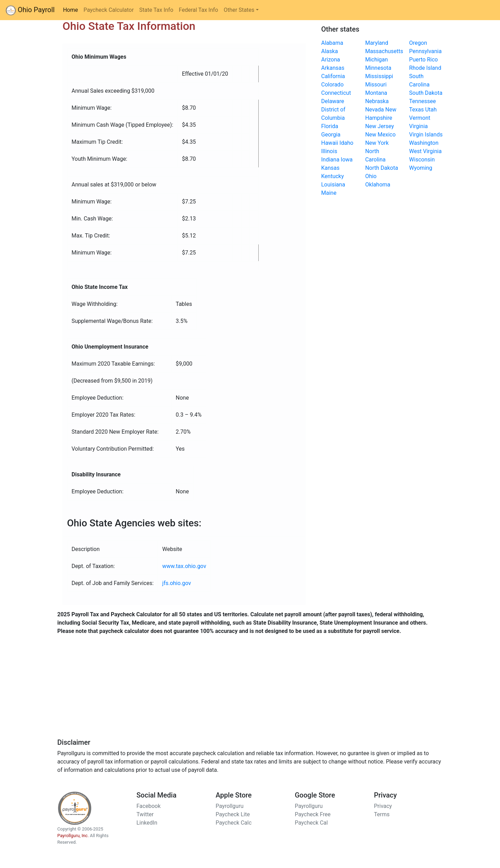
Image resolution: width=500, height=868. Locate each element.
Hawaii (330, 143)
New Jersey (380, 126)
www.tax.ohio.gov (184, 566)
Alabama (332, 43)
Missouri (376, 85)
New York (377, 143)
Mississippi (379, 76)
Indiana (330, 160)
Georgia (331, 135)
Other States (239, 10)
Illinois (329, 151)
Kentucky (332, 176)
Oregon (418, 43)
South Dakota (426, 93)
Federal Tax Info (198, 10)
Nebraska (377, 101)
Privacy (383, 806)
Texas (416, 110)
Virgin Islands (426, 135)
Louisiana (333, 185)
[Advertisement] (250, 690)
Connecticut (336, 93)
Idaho (347, 143)
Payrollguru (230, 806)
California (333, 76)
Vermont (420, 118)
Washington (424, 143)
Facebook (148, 806)
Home (72, 9)
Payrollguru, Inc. (73, 836)
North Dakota (382, 168)
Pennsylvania (425, 51)
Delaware (333, 101)
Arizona (331, 60)
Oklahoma (378, 185)
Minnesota (378, 68)
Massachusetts (384, 51)
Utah (431, 110)
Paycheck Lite (233, 814)
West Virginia (425, 151)
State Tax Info (156, 10)
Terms (382, 814)
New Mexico (381, 135)
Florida (330, 126)
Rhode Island (425, 68)
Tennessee (422, 101)
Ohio (371, 176)
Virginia (418, 126)
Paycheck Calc (234, 823)
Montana (376, 93)
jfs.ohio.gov (177, 583)
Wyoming (421, 168)
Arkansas (333, 68)
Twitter (145, 814)
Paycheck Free (313, 814)
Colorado (332, 85)
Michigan (377, 60)
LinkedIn (147, 823)
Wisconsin (422, 160)
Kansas (330, 168)
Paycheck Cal (311, 823)
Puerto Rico (423, 60)
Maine (329, 193)
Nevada (375, 110)
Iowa (347, 160)
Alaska (330, 51)
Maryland (377, 43)
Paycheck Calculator (109, 10)
